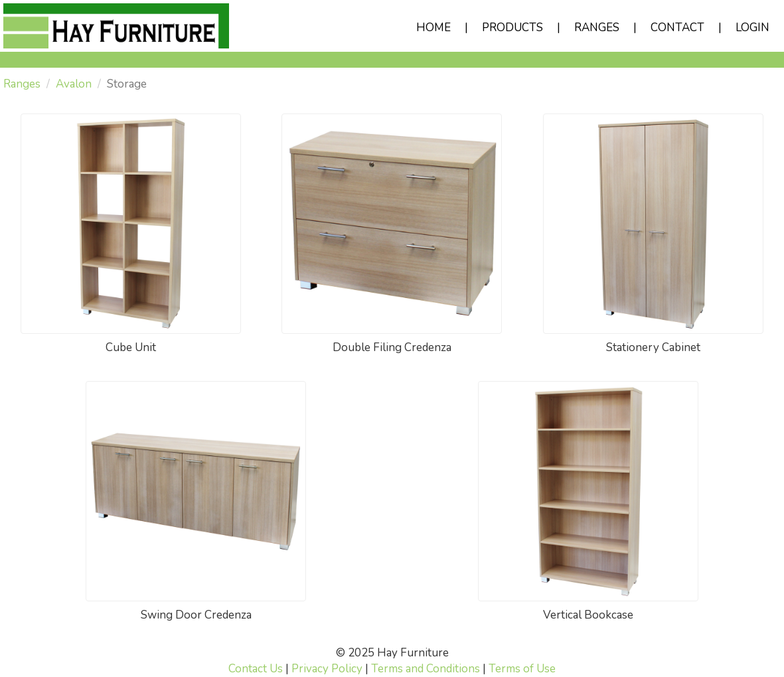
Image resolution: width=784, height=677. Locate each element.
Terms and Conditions (426, 669)
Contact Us (256, 669)
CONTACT (677, 28)
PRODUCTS (512, 28)
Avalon (74, 84)
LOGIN (752, 28)
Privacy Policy (327, 669)
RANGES (597, 28)
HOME (433, 28)
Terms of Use (522, 669)
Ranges (22, 84)
